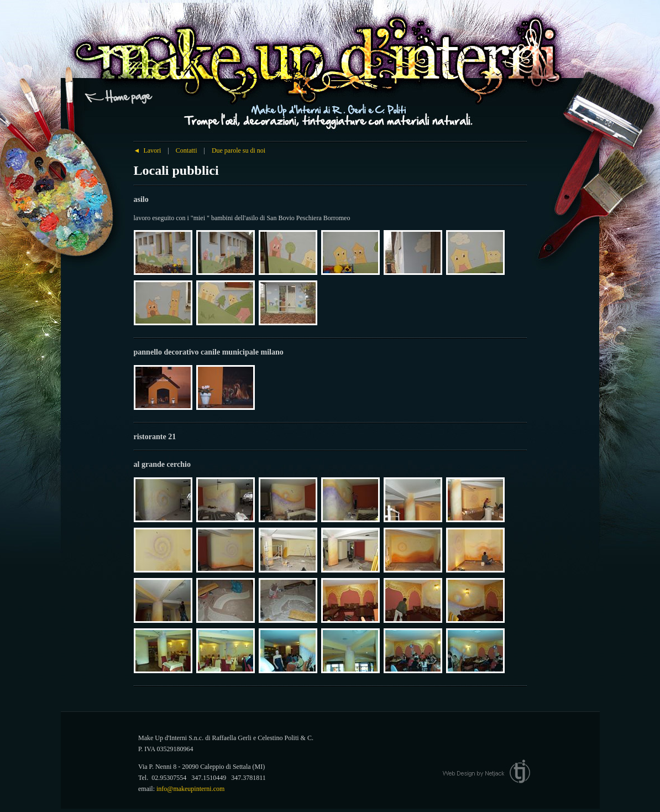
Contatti (187, 150)
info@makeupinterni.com (190, 789)
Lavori (148, 150)
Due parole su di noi (239, 150)
